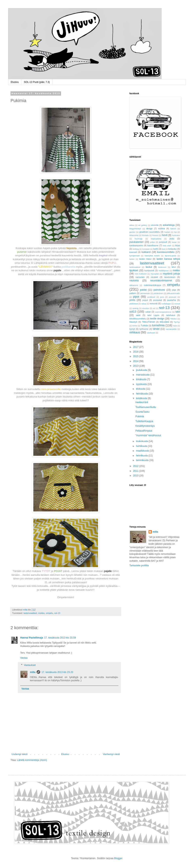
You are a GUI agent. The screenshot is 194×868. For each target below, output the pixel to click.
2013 (136, 366)
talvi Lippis (153, 315)
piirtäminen (158, 293)
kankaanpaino (136, 245)
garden (132, 232)
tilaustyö (133, 322)
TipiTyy (177, 322)
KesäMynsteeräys (145, 426)
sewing (135, 308)
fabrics (173, 229)
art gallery (143, 225)
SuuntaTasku (142, 412)
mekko (41, 613)
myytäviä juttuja (171, 274)
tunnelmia (158, 325)
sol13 (133, 312)
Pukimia (140, 416)
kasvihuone (153, 245)
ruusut (177, 304)
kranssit (133, 252)
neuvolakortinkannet (161, 281)
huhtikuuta (142, 446)
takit (178, 312)
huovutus (176, 235)
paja (174, 290)
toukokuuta (142, 441)
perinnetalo (145, 293)
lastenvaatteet (30, 613)
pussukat (158, 300)
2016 (136, 352)
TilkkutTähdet (149, 322)
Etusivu (15, 82)
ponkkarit (151, 297)
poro (162, 297)
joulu (172, 239)
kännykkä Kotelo (152, 256)
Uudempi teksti (20, 754)
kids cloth (167, 246)
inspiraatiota (156, 239)
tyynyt (132, 329)
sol (154, 308)
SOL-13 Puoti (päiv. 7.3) (37, 82)
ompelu (49, 613)
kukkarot (146, 252)
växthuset (151, 333)
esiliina (162, 228)
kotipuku (172, 249)
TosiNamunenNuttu (146, 407)
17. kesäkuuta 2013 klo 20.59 (60, 638)
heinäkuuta (142, 394)
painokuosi (159, 290)
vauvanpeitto (171, 329)
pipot (136, 297)
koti (163, 249)
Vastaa (24, 658)
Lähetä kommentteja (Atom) (32, 760)
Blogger (118, 858)
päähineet (134, 304)
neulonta (134, 281)
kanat (174, 242)
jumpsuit (163, 242)
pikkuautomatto (173, 293)
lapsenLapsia (170, 256)
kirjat (178, 245)
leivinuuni (162, 267)
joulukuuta (142, 370)
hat (175, 232)
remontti (153, 304)
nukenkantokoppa (152, 285)
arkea (132, 225)
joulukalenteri (137, 242)
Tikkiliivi (173, 319)
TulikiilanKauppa (144, 421)
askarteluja (169, 225)
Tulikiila (144, 325)
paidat (143, 290)
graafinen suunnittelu (150, 232)
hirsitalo (145, 235)
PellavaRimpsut (144, 431)
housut (155, 235)
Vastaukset (30, 665)
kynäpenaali (134, 256)
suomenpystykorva (163, 312)
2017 (136, 347)
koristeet (146, 249)
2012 (136, 466)
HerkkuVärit (142, 402)
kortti (156, 249)
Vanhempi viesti (111, 754)
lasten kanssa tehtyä (168, 259)
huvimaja (138, 239)
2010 (136, 476)
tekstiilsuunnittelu (138, 319)
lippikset (134, 270)
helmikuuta (142, 456)
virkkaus (135, 332)
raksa (144, 304)
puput (145, 300)
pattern (133, 293)
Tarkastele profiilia (139, 565)
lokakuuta (142, 379)
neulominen (170, 277)
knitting (136, 249)
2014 (136, 361)
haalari (167, 232)
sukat (148, 312)
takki (138, 315)
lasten (132, 259)
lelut (174, 267)
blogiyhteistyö (135, 229)
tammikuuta (143, 460)
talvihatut (171, 315)
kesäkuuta (142, 398)
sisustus (146, 308)
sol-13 (57, 613)
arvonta (155, 225)
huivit (165, 235)
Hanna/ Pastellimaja (32, 638)
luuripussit (149, 270)
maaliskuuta (143, 451)
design (149, 228)
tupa (175, 326)
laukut (149, 267)
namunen (140, 277)
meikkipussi (164, 271)
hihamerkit (134, 235)
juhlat (152, 242)
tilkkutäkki (164, 322)
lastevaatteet (135, 267)
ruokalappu (166, 304)
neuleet (154, 277)
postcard (172, 297)
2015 (136, 356)
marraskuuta (143, 375)
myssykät (155, 274)
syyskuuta (142, 384)
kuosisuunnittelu (166, 252)
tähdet (156, 329)
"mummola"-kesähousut (148, 435)
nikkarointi (134, 285)
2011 (136, 471)
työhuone (144, 329)
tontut (135, 326)
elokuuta (141, 389)
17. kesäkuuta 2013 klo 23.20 (57, 672)
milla (33, 672)
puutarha (172, 300)
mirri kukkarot (141, 274)
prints (132, 300)
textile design (157, 319)
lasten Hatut (145, 259)
